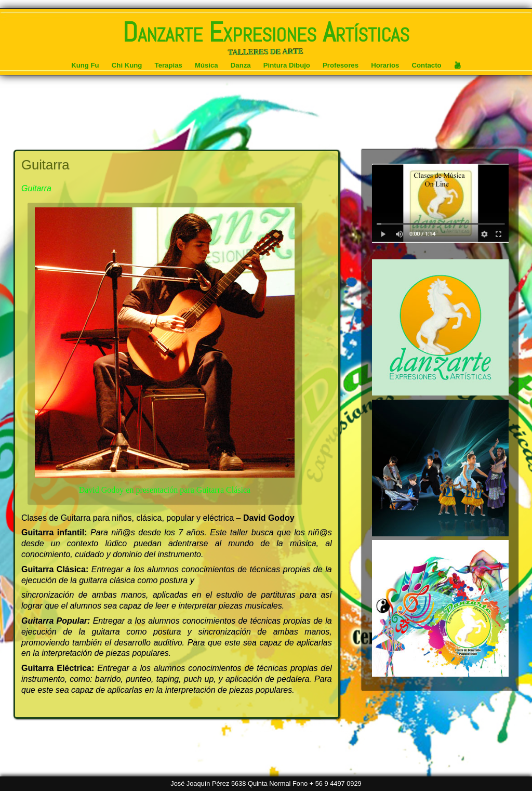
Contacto (427, 65)
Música (207, 65)
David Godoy (269, 518)
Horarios (385, 65)
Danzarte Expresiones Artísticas (266, 32)
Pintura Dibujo (287, 65)
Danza (241, 65)
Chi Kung (127, 65)
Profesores (341, 65)
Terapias (169, 65)
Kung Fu (85, 65)
